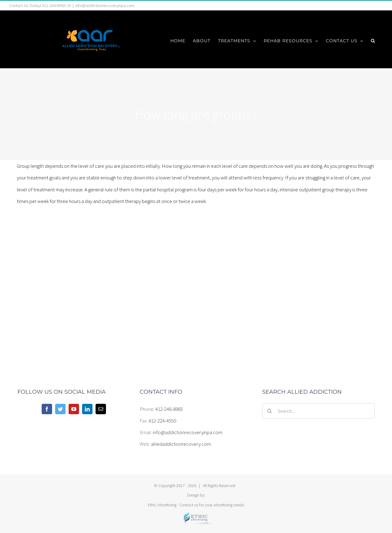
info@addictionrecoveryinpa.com (105, 6)
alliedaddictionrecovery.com (181, 444)
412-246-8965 (169, 409)
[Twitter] (60, 409)
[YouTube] (74, 409)
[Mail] (101, 409)
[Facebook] (47, 409)
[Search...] (318, 411)
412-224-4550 (162, 421)
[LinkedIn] (87, 409)
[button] (373, 41)
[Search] (270, 411)
